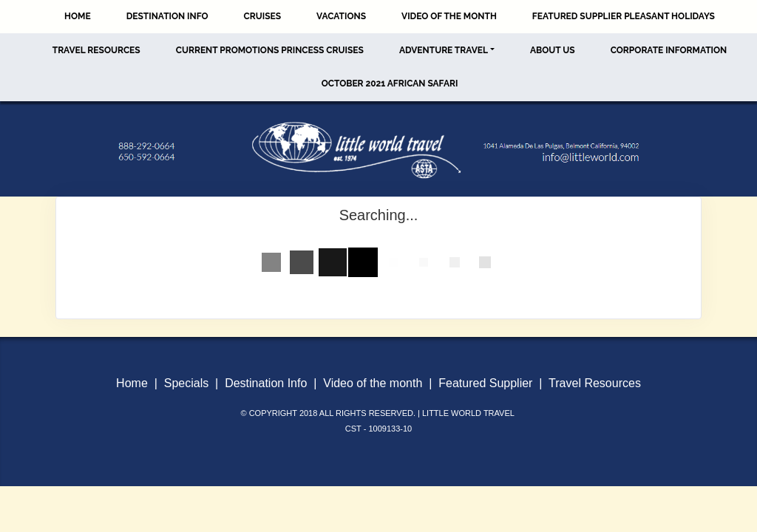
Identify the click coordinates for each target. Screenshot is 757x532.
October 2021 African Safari (390, 83)
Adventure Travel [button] (444, 50)
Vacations (341, 16)
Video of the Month (449, 16)
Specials (186, 383)
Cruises (263, 16)
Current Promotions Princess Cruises (270, 50)
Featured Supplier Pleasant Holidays (624, 16)
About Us (553, 50)
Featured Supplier (485, 383)
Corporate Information (669, 50)
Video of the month (373, 383)
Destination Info (167, 16)
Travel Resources (96, 50)
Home (78, 16)
